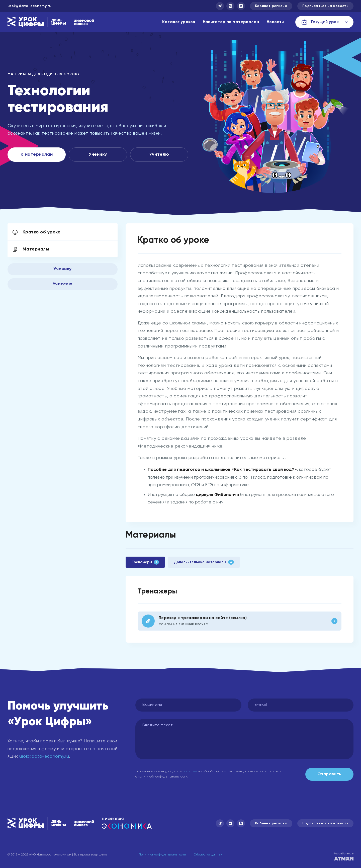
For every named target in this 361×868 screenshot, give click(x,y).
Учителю (159, 154)
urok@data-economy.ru (29, 6)
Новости (275, 22)
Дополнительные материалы (204, 562)
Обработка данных (208, 855)
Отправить (329, 774)
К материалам (37, 154)
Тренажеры (145, 562)
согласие (190, 771)
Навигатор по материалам (231, 22)
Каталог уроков (179, 22)
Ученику (98, 154)
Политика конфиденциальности (162, 855)
